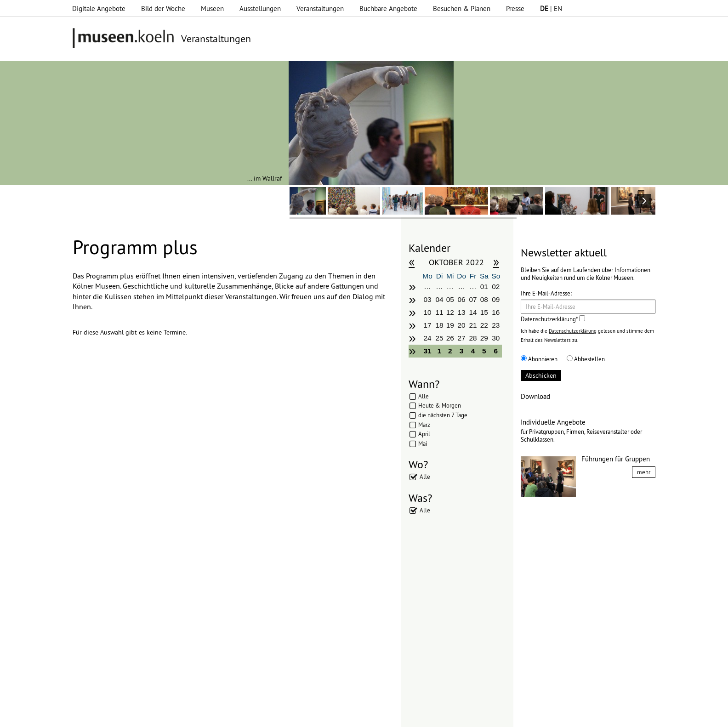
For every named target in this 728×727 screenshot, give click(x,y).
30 (496, 338)
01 (484, 287)
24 (427, 338)
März (424, 425)
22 (484, 325)
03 (427, 299)
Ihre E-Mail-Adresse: (546, 293)
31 (427, 351)
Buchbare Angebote (388, 9)
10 (427, 312)
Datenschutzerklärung (573, 331)
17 (427, 325)
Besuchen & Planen (462, 9)
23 (496, 325)
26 (450, 338)
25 (440, 338)
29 (484, 338)
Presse (515, 9)
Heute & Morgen (440, 405)
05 (450, 299)
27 (462, 338)
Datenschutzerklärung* (553, 319)
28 (473, 338)
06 (462, 299)
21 (473, 325)
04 (440, 299)
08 (484, 299)
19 (450, 325)
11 (440, 312)
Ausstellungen (260, 9)
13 (462, 312)
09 (496, 299)
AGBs (281, 716)
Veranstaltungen (320, 9)
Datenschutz (247, 716)
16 (496, 312)
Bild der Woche (163, 9)
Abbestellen (586, 359)
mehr (644, 472)
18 (440, 325)
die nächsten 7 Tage (443, 415)
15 (484, 312)
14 (473, 312)
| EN (551, 9)
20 (462, 325)
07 (473, 299)
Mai (423, 443)
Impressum (205, 716)
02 (496, 287)
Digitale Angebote (99, 9)
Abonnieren (539, 359)
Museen (212, 9)
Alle (424, 396)
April (424, 434)
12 (450, 312)
